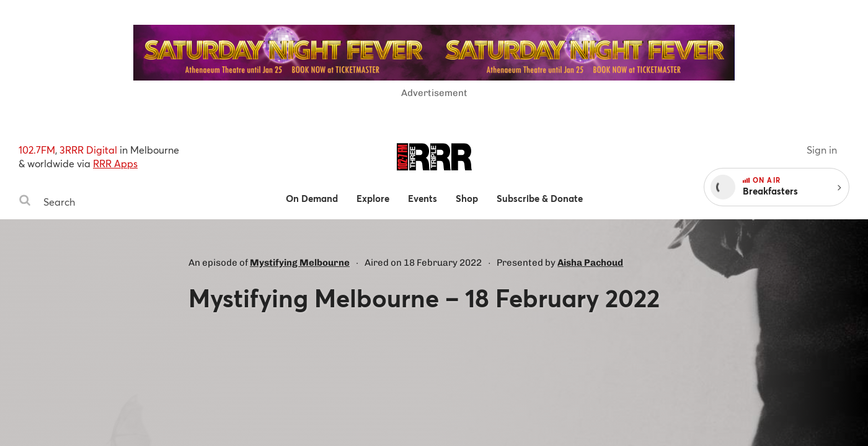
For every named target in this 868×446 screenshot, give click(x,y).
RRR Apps (115, 163)
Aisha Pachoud (590, 263)
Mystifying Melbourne (300, 263)
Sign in (822, 150)
